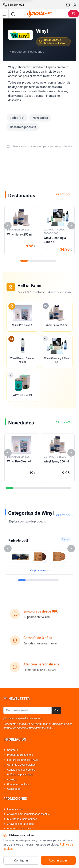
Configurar (21, 860)
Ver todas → (65, 422)
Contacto (13, 750)
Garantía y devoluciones (21, 765)
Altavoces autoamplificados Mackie (28, 814)
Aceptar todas (58, 860)
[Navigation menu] (4, 14)
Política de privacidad (20, 774)
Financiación (15, 809)
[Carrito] (74, 14)
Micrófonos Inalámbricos (22, 819)
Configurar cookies (18, 784)
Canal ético (14, 789)
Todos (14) (17, 118)
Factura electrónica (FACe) (23, 760)
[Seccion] (24, 261)
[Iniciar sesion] (75, 5)
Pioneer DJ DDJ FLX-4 (20, 829)
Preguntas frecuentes (20, 755)
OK (56, 710)
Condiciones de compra (21, 770)
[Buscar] (13, 14)
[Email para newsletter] (27, 710)
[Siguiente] (71, 226)
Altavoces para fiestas (20, 824)
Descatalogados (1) (23, 127)
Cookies (12, 780)
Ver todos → (65, 195)
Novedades (40, 118)
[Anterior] (8, 226)
